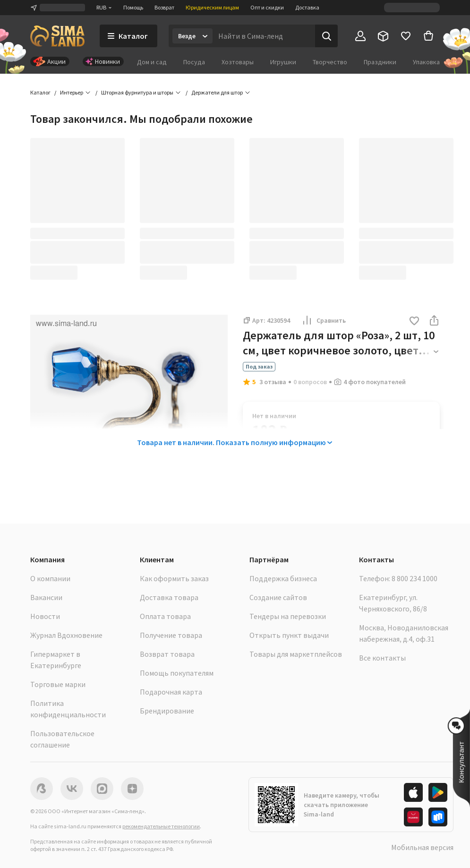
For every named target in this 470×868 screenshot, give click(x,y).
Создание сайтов (278, 597)
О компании (50, 578)
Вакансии (46, 597)
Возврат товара (167, 654)
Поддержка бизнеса (283, 578)
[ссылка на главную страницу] (57, 36)
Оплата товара (165, 616)
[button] (414, 322)
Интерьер (72, 92)
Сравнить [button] (324, 320)
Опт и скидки (267, 7)
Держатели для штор (217, 92)
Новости (45, 616)
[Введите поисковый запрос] (264, 36)
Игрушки (283, 62)
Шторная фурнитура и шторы (137, 92)
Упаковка (426, 62)
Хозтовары (238, 62)
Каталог (40, 92)
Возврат (164, 7)
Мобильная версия (422, 847)
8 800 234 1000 (414, 578)
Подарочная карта (171, 692)
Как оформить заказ (174, 578)
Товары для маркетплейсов (296, 654)
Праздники (380, 62)
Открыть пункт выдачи (289, 635)
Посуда (194, 62)
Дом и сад (152, 62)
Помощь (133, 7)
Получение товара (171, 635)
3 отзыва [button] (273, 382)
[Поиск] (326, 36)
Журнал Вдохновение (66, 635)
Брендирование (167, 711)
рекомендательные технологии (161, 826)
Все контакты (382, 658)
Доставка (307, 7)
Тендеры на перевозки (288, 616)
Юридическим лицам (212, 7)
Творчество (330, 62)
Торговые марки (58, 684)
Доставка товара (169, 597)
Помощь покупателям (177, 673)
